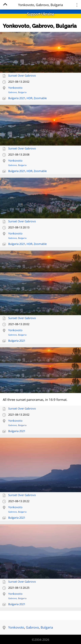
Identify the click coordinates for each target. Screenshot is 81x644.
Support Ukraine (40, 14)
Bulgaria (22, 92)
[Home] (5, 5)
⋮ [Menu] (77, 5)
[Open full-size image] (40, 52)
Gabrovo (13, 92)
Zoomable (40, 98)
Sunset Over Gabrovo (22, 76)
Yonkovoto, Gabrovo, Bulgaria (40, 26)
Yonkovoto (15, 88)
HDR (29, 98)
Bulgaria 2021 (17, 98)
